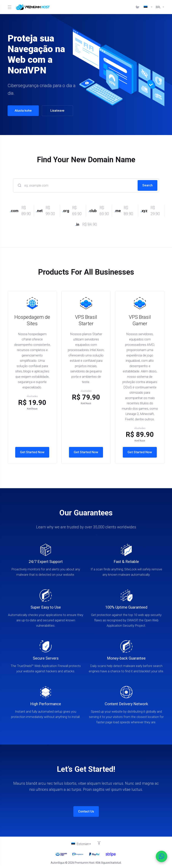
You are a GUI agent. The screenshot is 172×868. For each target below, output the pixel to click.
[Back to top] (99, 843)
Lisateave (55, 111)
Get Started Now (32, 452)
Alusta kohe (21, 111)
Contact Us (86, 812)
